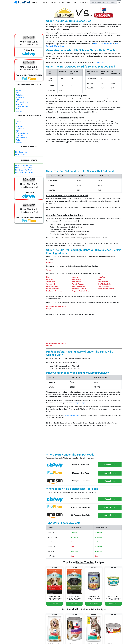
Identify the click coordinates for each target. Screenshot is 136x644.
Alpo (18, 100)
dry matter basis (99, 62)
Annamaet (20, 104)
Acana (18, 93)
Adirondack (20, 97)
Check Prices (110, 465)
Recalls (62, 2)
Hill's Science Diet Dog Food (25, 170)
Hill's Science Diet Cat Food (25, 172)
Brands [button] (35, 2)
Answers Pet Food (22, 107)
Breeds (44, 2)
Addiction (19, 95)
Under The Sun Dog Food (24, 165)
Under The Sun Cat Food (24, 168)
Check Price (55, 604)
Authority (19, 109)
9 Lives (18, 90)
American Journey (22, 102)
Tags (75, 2)
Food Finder (84, 2)
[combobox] (104, 2)
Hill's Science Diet (21, 152)
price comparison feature (72, 415)
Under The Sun (20, 154)
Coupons (53, 2)
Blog (69, 2)
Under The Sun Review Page (103, 44)
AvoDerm (19, 111)
